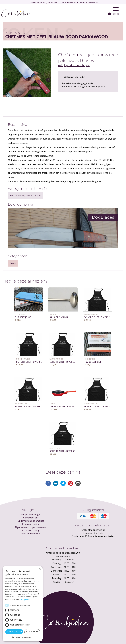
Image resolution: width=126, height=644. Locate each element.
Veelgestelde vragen (31, 514)
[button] (23, 637)
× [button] (40, 569)
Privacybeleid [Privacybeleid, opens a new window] (25, 599)
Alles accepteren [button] (14, 632)
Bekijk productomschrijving (75, 66)
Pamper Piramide (91, 314)
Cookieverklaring (31, 530)
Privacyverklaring (31, 524)
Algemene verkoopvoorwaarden (31, 527)
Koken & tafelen (20, 33)
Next (48, 80)
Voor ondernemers (31, 534)
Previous (5, 80)
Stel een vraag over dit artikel (26, 196)
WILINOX (53, 314)
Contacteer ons (31, 518)
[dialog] (23, 604)
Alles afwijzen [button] (32, 632)
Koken (13, 263)
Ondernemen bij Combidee (31, 521)
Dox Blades (20, 314)
